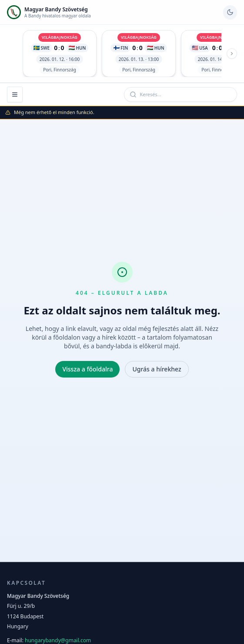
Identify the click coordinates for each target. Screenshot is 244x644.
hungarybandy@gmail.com (58, 640)
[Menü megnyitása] (15, 94)
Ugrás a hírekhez (157, 369)
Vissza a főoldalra (87, 369)
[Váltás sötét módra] (230, 12)
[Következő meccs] (232, 54)
